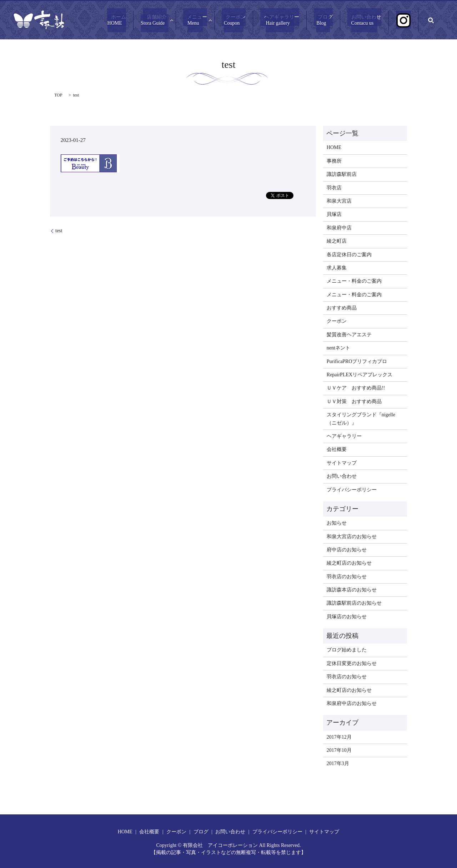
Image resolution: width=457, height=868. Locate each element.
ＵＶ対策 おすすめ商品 (354, 401)
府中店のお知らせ (347, 550)
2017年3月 (338, 763)
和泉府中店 (339, 228)
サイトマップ (342, 463)
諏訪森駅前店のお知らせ (354, 603)
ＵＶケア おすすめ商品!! (356, 388)
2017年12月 (339, 737)
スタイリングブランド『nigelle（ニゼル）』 (361, 419)
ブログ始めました (347, 650)
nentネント (338, 348)
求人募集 (337, 268)
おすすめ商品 (342, 308)
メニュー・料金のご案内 (354, 281)
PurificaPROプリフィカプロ (357, 361)
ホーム (150, 20)
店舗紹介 (184, 20)
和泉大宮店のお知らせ (352, 537)
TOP (58, 95)
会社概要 (337, 449)
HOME (334, 147)
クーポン (255, 20)
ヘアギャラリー (297, 20)
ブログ (337, 20)
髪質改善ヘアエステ (349, 335)
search (431, 20)
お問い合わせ (374, 20)
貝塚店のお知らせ (347, 617)
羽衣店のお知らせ (347, 577)
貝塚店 (334, 214)
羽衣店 (334, 188)
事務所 (334, 161)
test (59, 231)
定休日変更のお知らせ (352, 663)
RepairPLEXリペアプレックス (360, 375)
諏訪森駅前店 (342, 174)
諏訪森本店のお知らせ (352, 590)
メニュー (221, 20)
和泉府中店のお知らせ (352, 703)
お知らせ (337, 523)
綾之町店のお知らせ (349, 563)
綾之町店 (337, 241)
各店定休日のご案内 (349, 255)
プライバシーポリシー (352, 490)
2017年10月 (339, 750)
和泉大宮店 (339, 201)
